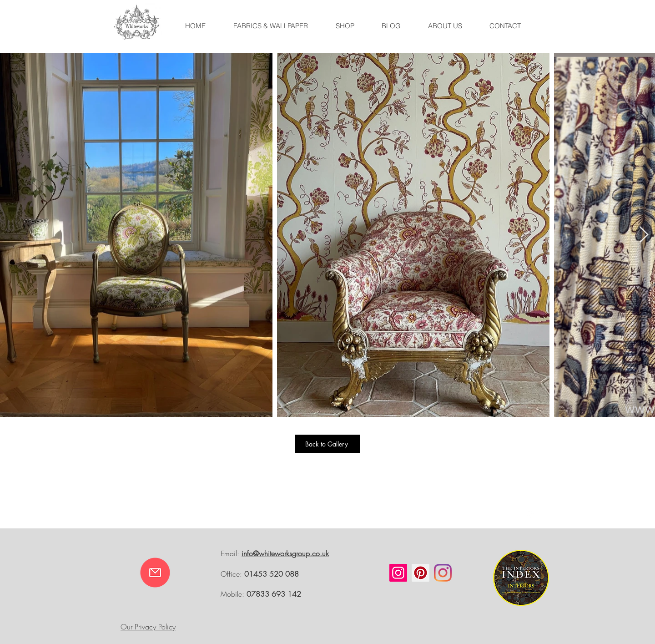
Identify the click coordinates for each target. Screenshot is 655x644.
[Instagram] (398, 573)
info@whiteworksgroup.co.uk (285, 553)
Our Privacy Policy (148, 627)
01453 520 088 (272, 574)
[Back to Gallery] (327, 444)
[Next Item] (644, 235)
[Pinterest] (421, 573)
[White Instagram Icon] (530, 515)
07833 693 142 (274, 594)
